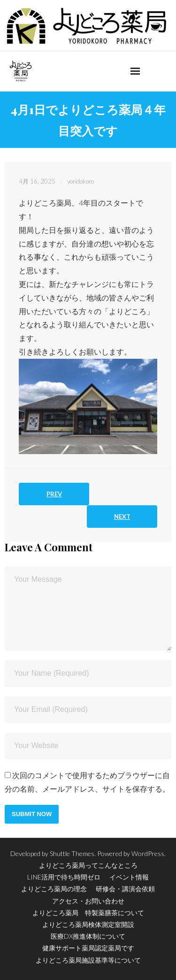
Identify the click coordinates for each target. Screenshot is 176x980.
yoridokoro (80, 181)
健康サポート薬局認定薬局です (88, 948)
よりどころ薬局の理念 (54, 889)
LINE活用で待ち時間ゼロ (64, 877)
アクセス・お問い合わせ (88, 901)
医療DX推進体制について (88, 936)
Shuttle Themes (72, 853)
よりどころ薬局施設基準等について (88, 960)
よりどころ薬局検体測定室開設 (88, 924)
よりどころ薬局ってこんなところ (88, 865)
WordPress (148, 853)
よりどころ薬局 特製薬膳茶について (88, 913)
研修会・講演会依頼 (125, 889)
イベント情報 (129, 877)
